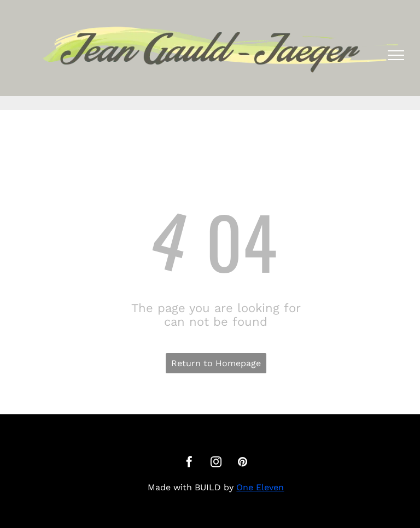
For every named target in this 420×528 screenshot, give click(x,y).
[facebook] (189, 463)
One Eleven (260, 487)
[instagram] (216, 463)
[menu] (396, 55)
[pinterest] (243, 463)
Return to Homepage (216, 363)
